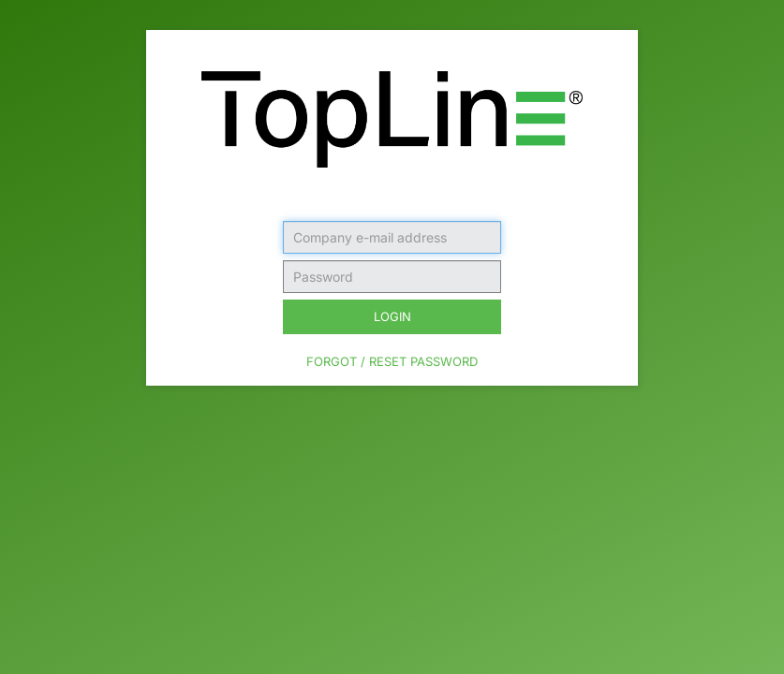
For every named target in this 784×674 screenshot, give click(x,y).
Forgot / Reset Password (392, 361)
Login (392, 316)
